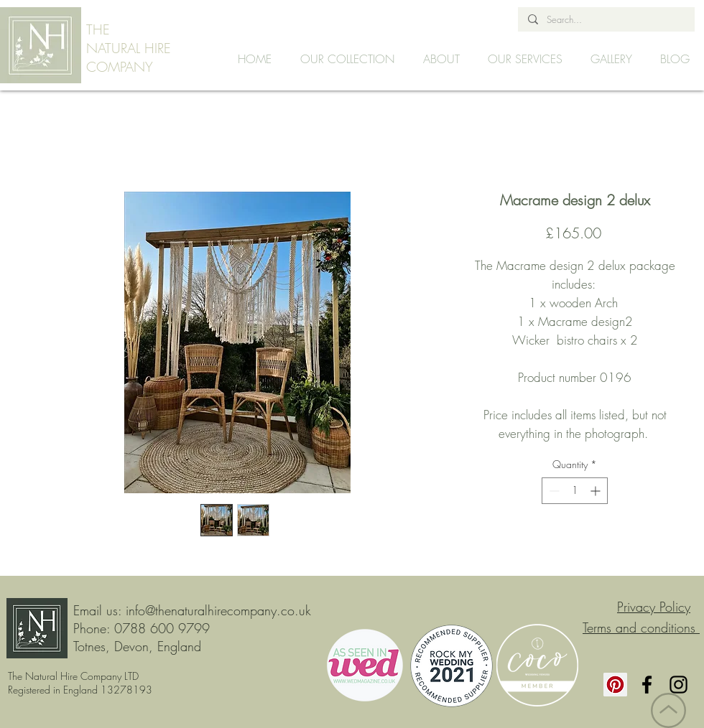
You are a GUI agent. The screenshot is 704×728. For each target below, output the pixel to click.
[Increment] (597, 491)
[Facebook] (647, 685)
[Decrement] (553, 491)
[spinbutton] (575, 491)
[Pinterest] (615, 685)
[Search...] (606, 19)
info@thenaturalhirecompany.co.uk (218, 610)
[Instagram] (678, 685)
